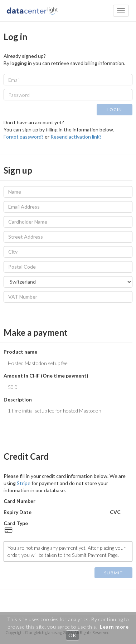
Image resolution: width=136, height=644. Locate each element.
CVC (115, 512)
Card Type (16, 523)
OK (72, 635)
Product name (20, 352)
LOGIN (115, 109)
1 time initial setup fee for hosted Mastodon (68, 416)
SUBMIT (113, 573)
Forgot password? (24, 137)
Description (18, 400)
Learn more (114, 627)
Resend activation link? (76, 137)
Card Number (20, 501)
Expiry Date (18, 512)
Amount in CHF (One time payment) (46, 376)
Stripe (24, 483)
